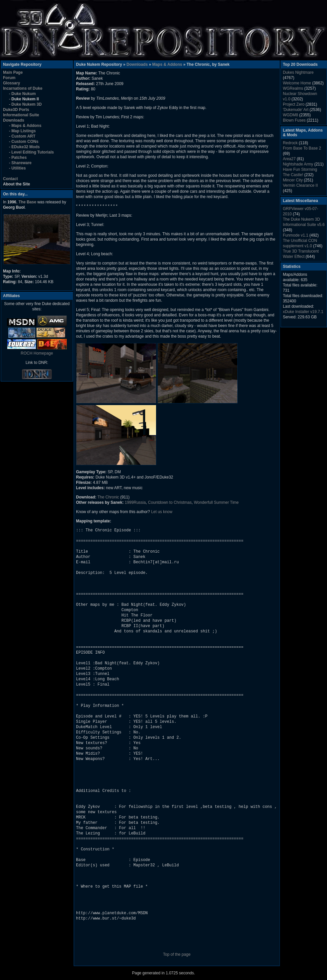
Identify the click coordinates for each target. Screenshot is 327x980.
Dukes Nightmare (298, 72)
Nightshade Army (298, 164)
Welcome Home (297, 83)
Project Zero (294, 104)
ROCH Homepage (37, 353)
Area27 (289, 159)
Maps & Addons (167, 64)
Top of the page (177, 954)
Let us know (162, 512)
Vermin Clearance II (300, 185)
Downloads (137, 64)
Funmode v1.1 (296, 235)
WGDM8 (290, 115)
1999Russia (135, 502)
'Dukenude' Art (296, 110)
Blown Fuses (294, 120)
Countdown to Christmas (170, 502)
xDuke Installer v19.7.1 (303, 312)
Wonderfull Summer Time (216, 502)
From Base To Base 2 (302, 148)
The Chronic (108, 497)
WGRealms (293, 88)
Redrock (290, 143)
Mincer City (293, 180)
